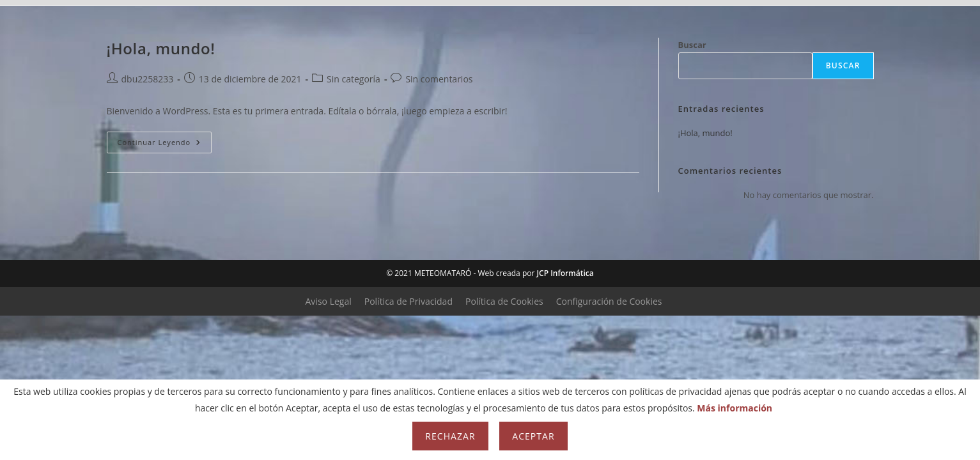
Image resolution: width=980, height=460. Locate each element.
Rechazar (450, 436)
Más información (735, 408)
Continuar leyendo (165, 145)
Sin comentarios (439, 79)
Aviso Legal (329, 301)
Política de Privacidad (408, 301)
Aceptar (533, 436)
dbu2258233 (148, 79)
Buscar (843, 65)
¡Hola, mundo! (705, 133)
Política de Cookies (504, 301)
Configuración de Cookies (609, 301)
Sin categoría (354, 79)
